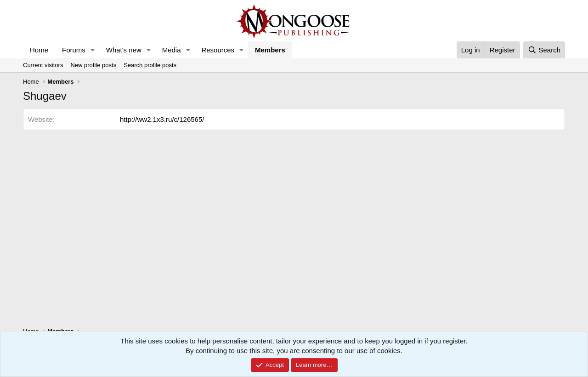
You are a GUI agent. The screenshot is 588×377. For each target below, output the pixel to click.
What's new (124, 50)
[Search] (544, 50)
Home (39, 50)
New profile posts (93, 65)
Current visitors (43, 65)
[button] (93, 50)
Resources (218, 50)
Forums (74, 50)
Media (172, 50)
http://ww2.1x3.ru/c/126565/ (162, 119)
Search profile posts (150, 65)
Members (270, 50)
